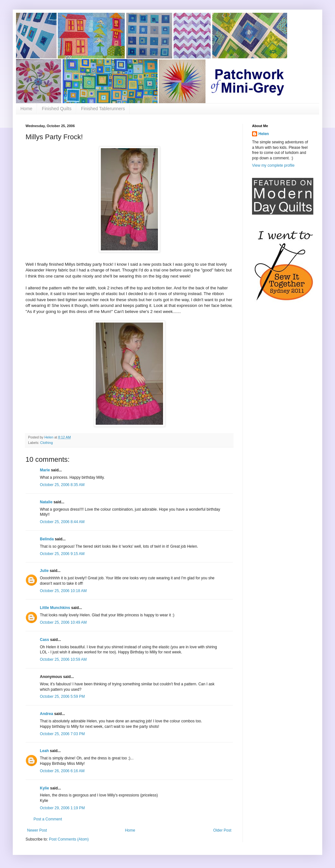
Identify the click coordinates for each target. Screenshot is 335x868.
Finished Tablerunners (103, 109)
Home (26, 109)
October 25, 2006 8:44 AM (62, 522)
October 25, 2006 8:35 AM (62, 485)
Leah (44, 751)
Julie (44, 571)
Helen (264, 134)
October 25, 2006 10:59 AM (63, 659)
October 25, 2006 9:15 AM (62, 554)
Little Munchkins (55, 608)
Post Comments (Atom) (69, 839)
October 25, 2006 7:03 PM (62, 734)
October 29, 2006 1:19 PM (62, 808)
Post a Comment (48, 819)
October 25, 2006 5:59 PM (62, 697)
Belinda (47, 539)
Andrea (46, 714)
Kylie (45, 788)
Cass (45, 640)
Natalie (46, 502)
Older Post (222, 830)
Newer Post (37, 830)
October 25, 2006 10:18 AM (63, 591)
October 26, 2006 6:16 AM (62, 771)
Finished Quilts (57, 109)
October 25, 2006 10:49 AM (63, 622)
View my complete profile (273, 165)
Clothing (47, 443)
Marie (45, 470)
